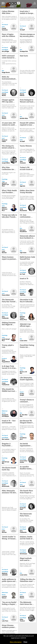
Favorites (11, 6)
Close (25, 642)
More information (16, 642)
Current (4, 6)
